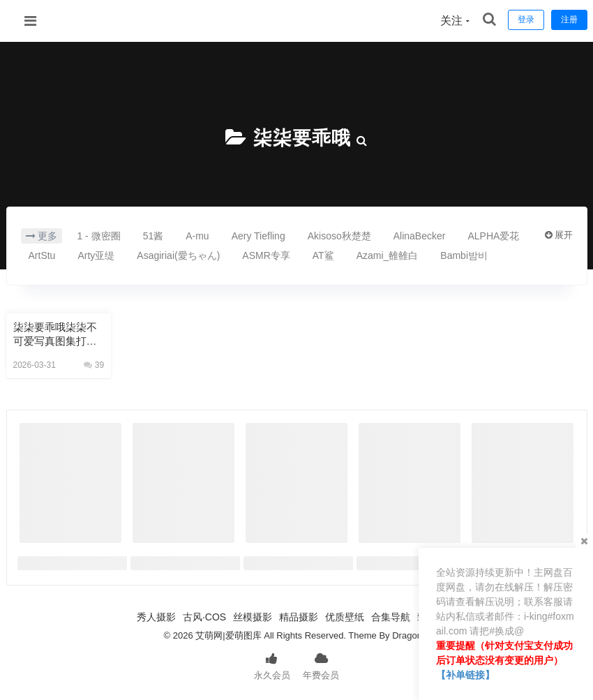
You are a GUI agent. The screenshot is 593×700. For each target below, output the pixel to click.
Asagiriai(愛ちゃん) (178, 255)
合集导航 (391, 617)
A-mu (197, 236)
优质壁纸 (345, 617)
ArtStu (42, 255)
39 (94, 365)
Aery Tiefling (258, 236)
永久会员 (272, 665)
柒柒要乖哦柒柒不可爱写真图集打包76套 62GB (58, 335)
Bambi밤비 (464, 255)
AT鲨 (323, 255)
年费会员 (321, 665)
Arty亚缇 (96, 255)
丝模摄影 (253, 617)
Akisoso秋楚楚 (339, 236)
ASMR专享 (266, 255)
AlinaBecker (420, 236)
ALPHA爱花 (493, 236)
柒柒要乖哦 (302, 138)
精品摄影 (299, 617)
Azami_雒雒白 (388, 255)
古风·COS (204, 617)
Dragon (407, 635)
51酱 (153, 236)
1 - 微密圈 (98, 236)
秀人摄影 (156, 617)
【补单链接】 (465, 675)
